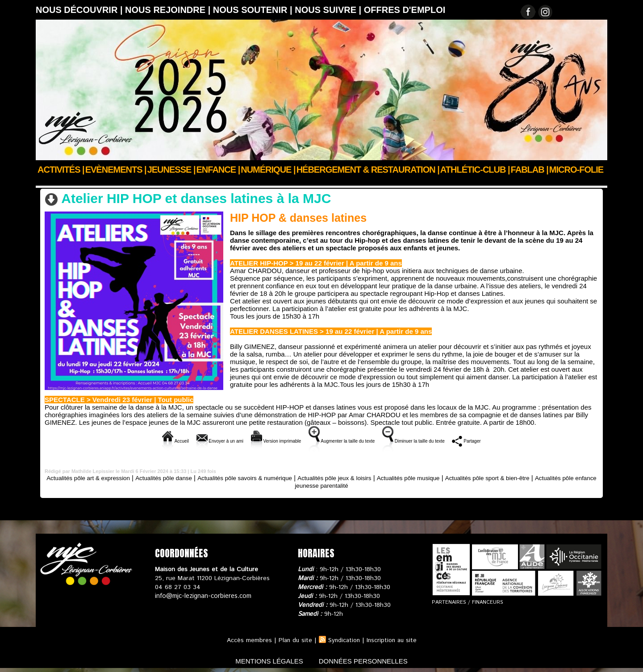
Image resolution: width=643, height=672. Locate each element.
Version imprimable (257, 440)
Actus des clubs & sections (103, 182)
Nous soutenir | (254, 10)
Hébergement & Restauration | (368, 170)
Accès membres (247, 640)
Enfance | (218, 170)
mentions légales (265, 660)
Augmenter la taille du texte (347, 440)
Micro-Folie (576, 170)
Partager (516, 440)
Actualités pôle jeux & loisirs (372, 477)
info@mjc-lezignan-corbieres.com (202, 596)
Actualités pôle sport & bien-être (541, 477)
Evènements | (116, 170)
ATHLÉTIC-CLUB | (475, 170)
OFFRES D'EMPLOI (405, 10)
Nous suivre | (329, 10)
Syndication (344, 640)
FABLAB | (530, 170)
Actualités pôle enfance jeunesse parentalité (321, 485)
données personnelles (368, 660)
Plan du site (294, 640)
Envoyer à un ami (183, 440)
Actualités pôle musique (453, 477)
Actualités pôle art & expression (97, 477)
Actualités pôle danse (182, 182)
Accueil (46, 182)
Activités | (61, 170)
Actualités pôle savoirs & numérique (271, 477)
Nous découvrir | (80, 10)
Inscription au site (393, 640)
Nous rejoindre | (169, 10)
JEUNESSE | (171, 170)
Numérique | (268, 170)
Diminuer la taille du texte (446, 440)
